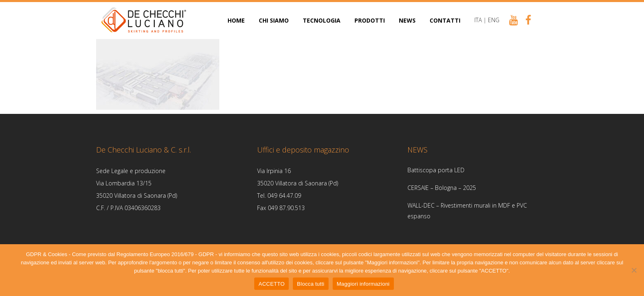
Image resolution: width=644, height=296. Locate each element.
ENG (494, 20)
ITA (478, 20)
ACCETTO (271, 284)
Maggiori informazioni (363, 284)
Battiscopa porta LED (436, 170)
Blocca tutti (311, 284)
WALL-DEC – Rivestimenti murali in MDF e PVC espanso (467, 211)
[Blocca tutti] (634, 270)
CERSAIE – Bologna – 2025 (442, 188)
